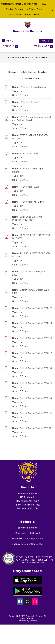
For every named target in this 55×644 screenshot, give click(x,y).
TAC (44, 4)
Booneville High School (28, 533)
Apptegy (33, 621)
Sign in (46, 41)
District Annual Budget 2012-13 (36, 413)
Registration (14, 15)
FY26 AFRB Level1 (29, 102)
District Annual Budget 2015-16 (36, 368)
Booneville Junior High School (28, 539)
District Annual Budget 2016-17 (36, 353)
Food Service (32, 15)
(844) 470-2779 (30, 508)
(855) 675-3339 (32, 505)
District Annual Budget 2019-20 (36, 308)
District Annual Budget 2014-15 (36, 383)
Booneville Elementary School (28, 544)
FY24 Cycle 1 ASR (29, 187)
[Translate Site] (43, 46)
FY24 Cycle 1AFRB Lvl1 (32, 202)
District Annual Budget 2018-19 (36, 323)
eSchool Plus (34, 9)
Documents (41, 58)
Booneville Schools (18, 58)
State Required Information (35, 72)
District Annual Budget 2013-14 (36, 398)
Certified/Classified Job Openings (19, 4)
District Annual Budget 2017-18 (36, 338)
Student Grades (14, 9)
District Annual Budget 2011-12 (36, 428)
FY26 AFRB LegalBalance (33, 87)
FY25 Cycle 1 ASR (29, 153)
